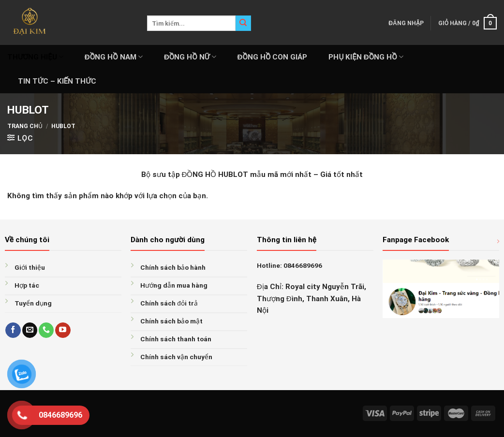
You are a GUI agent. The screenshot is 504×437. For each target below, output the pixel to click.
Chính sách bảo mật (171, 321)
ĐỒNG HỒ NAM (114, 57)
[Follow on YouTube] (63, 330)
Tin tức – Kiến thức (57, 81)
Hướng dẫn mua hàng (174, 285)
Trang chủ (25, 126)
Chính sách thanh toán (176, 339)
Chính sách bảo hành (173, 267)
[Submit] (243, 23)
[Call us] (46, 330)
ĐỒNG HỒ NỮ (190, 57)
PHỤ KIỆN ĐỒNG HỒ (366, 57)
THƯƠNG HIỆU (35, 57)
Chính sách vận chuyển (176, 357)
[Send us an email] (30, 330)
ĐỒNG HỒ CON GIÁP (273, 57)
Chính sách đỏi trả (169, 303)
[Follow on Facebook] (13, 330)
